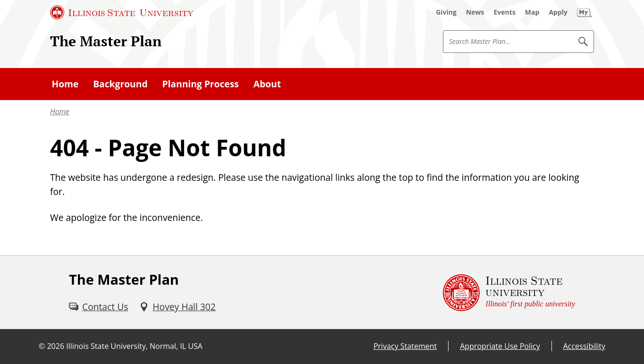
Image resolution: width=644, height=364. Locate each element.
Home (60, 111)
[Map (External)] (532, 12)
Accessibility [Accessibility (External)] (584, 346)
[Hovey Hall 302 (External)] (177, 307)
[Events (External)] (505, 12)
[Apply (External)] (558, 12)
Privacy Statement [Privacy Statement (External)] (405, 346)
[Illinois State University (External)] (122, 12)
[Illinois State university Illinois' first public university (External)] (509, 292)
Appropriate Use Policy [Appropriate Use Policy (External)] (500, 346)
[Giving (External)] (446, 12)
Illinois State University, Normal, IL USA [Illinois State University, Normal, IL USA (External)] (134, 346)
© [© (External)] (42, 346)
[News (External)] (475, 12)
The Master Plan (106, 41)
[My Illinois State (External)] (585, 12)
